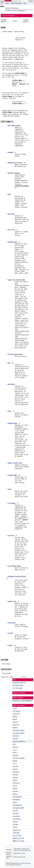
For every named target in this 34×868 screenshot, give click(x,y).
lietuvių (15, 789)
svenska (15, 824)
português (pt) (17, 805)
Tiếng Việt (16, 833)
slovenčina (16, 816)
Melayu (15, 794)
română (15, 811)
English (15, 728)
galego (15, 761)
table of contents (19, 693)
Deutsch (15, 722)
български (16, 711)
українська (17, 830)
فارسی (15, 750)
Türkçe (15, 827)
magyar (15, 769)
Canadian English (18, 733)
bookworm (9, 11)
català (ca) (16, 714)
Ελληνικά (16, 725)
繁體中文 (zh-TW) (18, 841)
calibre (14, 11)
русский (16, 813)
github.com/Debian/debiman (23, 863)
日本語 (15, 780)
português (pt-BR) (19, 808)
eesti (14, 744)
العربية (15, 708)
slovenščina (17, 819)
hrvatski (15, 766)
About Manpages (16, 3)
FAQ (25, 3)
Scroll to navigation (9, 16)
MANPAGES (8, 1)
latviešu (15, 791)
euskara (15, 747)
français (15, 755)
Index (7, 3)
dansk (15, 719)
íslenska (15, 775)
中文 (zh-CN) (17, 836)
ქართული (16, 783)
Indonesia (16, 772)
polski (15, 802)
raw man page (17, 688)
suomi (15, 753)
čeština (15, 717)
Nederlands (17, 800)
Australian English (19, 730)
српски (15, 822)
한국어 (15, 786)
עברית (15, 764)
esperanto (16, 736)
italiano (15, 777)
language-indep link (19, 683)
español (15, 739)
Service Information (12, 8)
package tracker (18, 685)
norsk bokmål (17, 797)
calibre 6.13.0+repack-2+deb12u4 (22, 851)
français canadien (19, 758)
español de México (19, 742)
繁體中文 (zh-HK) (18, 838)
